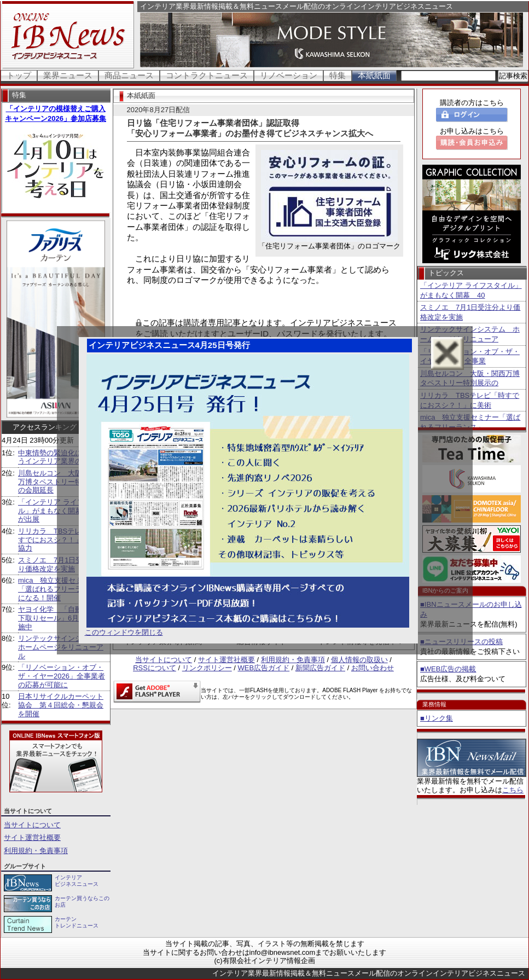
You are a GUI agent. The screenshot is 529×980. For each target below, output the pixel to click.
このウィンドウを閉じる (124, 632)
